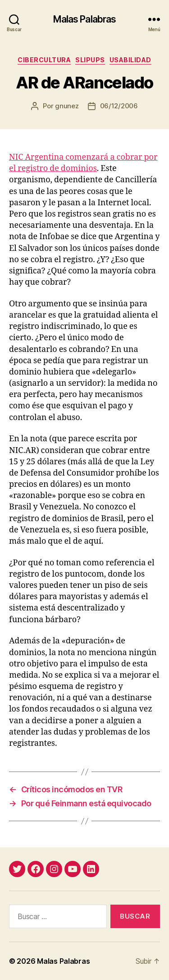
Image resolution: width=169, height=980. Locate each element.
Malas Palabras (85, 19)
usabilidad (130, 60)
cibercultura (44, 60)
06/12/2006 (119, 106)
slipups (90, 60)
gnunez (67, 106)
